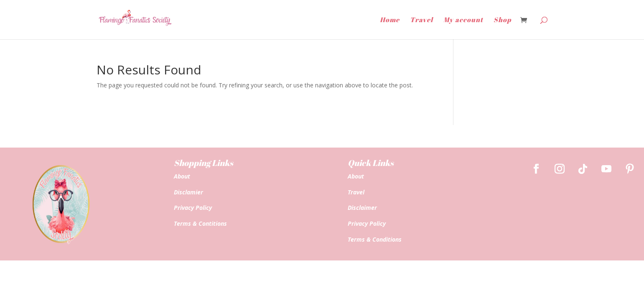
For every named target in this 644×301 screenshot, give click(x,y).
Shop (502, 20)
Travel (421, 20)
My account (463, 20)
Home (390, 20)
